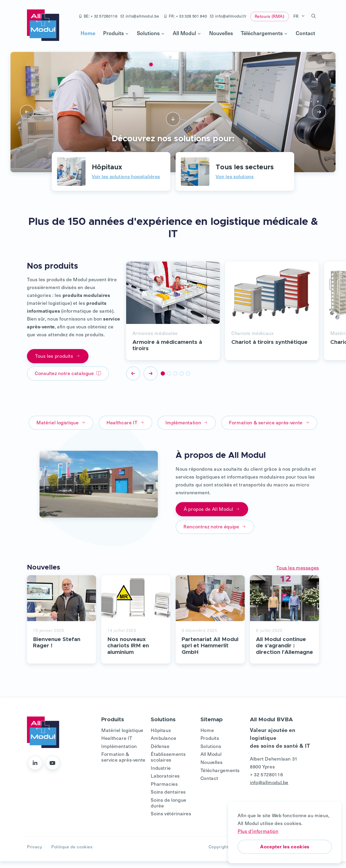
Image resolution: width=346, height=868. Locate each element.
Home (88, 33)
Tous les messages (298, 568)
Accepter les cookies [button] (285, 846)
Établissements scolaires (168, 764)
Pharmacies (164, 790)
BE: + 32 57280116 (98, 16)
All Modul (187, 33)
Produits (116, 33)
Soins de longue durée (168, 809)
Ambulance (164, 745)
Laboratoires (165, 782)
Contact (305, 33)
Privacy (35, 853)
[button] (314, 16)
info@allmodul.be (140, 16)
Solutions (151, 33)
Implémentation (187, 423)
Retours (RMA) (270, 16)
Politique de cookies (72, 853)
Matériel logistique (61, 423)
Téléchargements (264, 33)
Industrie (161, 774)
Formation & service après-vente (269, 423)
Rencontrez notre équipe (215, 526)
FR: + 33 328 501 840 (185, 16)
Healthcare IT (125, 423)
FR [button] (297, 16)
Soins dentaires (168, 798)
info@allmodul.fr (228, 16)
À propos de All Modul (212, 509)
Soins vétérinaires (171, 820)
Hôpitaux (161, 737)
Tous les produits (58, 356)
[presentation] (27, 112)
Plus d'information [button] (258, 831)
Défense (160, 753)
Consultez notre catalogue (68, 373)
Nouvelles (221, 33)
